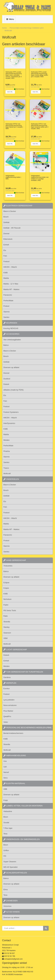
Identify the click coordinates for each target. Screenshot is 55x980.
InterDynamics (9, 423)
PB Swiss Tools (10, 610)
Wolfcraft (8, 31)
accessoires (11, 334)
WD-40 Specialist (10, 867)
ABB (5, 789)
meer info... (10, 92)
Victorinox (7, 906)
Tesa (5, 834)
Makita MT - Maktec (11, 289)
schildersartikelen (15, 873)
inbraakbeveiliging (15, 755)
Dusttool (7, 379)
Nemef (6, 772)
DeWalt (6, 222)
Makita (6, 278)
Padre (6, 605)
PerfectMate (8, 301)
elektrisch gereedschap (18, 206)
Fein (5, 256)
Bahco (6, 345)
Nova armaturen (10, 705)
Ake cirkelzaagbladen (12, 340)
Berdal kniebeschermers (13, 733)
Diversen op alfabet (11, 367)
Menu (10, 19)
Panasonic (8, 295)
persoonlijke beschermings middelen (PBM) (27, 728)
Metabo (6, 440)
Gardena (7, 677)
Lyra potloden (9, 700)
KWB (6, 273)
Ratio (6, 616)
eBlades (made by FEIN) (13, 390)
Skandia (7, 622)
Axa (5, 761)
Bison (6, 817)
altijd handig (12, 912)
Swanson (7, 633)
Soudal (6, 822)
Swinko (6, 317)
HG (5, 856)
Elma (6, 890)
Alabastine (8, 811)
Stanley (6, 627)
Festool (6, 261)
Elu (5, 250)
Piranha (7, 451)
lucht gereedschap (15, 650)
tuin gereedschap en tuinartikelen (23, 672)
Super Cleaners (10, 862)
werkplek (10, 683)
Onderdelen (11, 479)
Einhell (6, 245)
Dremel (6, 234)
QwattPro (7, 716)
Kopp (6, 800)
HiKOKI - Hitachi (10, 267)
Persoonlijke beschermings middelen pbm (27, 28)
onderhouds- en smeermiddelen (22, 839)
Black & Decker (10, 211)
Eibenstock (8, 239)
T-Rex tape (8, 828)
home (4, 28)
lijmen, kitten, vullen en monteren (23, 806)
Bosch (6, 217)
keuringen (10, 323)
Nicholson (7, 599)
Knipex (6, 588)
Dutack (6, 384)
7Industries (8, 566)
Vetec (6, 722)
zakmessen (10, 901)
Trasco (6, 468)
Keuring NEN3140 (11, 328)
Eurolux (7, 688)
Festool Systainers (11, 412)
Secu (6, 778)
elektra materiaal (14, 783)
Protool (6, 306)
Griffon (6, 850)
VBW (6, 638)
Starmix (7, 312)
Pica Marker (8, 711)
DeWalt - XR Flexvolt (12, 228)
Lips (5, 767)
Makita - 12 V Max (11, 284)
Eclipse (6, 583)
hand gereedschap (15, 560)
